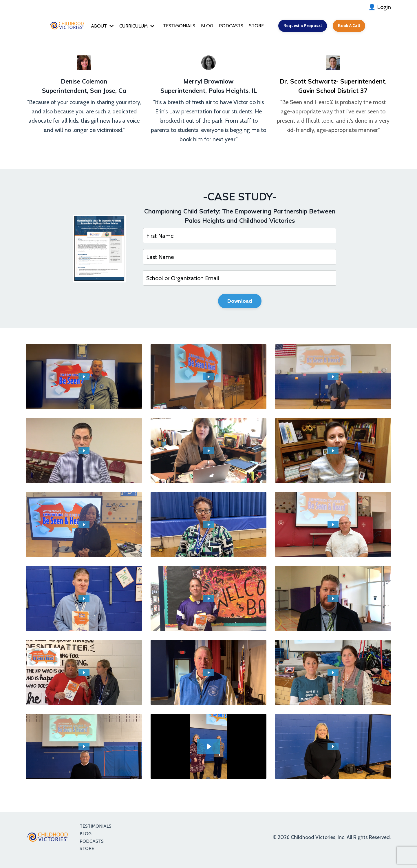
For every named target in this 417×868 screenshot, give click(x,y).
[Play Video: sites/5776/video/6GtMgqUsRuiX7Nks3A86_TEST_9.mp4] (209, 453)
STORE (259, 26)
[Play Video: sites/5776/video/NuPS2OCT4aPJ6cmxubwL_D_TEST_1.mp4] (333, 379)
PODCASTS (232, 26)
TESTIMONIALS (176, 26)
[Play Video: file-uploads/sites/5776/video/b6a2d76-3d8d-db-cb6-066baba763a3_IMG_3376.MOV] (209, 675)
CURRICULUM (130, 26)
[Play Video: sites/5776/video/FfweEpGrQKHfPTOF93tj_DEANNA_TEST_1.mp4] (84, 675)
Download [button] (240, 302)
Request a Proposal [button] (308, 26)
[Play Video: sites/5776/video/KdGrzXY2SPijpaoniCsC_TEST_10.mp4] (84, 453)
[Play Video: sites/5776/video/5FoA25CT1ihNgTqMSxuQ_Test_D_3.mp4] (84, 379)
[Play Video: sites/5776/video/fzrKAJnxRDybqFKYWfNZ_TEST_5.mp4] (333, 453)
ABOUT (92, 26)
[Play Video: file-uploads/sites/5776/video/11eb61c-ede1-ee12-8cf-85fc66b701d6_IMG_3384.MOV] (84, 749)
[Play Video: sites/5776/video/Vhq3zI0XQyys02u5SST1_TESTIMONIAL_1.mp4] (333, 675)
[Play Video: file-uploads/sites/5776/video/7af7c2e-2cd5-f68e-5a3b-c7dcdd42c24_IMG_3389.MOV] (209, 749)
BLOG (206, 26)
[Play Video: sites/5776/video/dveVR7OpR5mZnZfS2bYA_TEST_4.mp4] (84, 527)
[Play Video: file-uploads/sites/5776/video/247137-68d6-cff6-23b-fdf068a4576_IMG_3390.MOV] (333, 749)
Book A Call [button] (358, 26)
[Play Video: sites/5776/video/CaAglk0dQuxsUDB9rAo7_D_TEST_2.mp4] (209, 379)
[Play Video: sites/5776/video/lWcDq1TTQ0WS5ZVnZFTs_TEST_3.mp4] (209, 527)
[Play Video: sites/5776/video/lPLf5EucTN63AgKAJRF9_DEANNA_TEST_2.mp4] (209, 601)
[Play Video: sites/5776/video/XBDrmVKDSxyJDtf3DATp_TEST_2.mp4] (84, 601)
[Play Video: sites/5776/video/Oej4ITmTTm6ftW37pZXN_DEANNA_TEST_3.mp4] (333, 527)
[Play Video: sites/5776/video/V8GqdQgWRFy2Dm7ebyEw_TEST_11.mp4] (333, 601)
